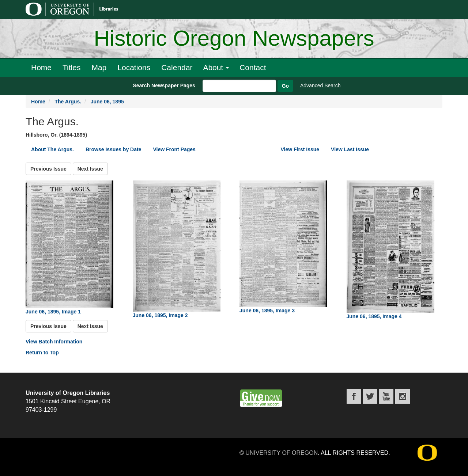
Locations (134, 67)
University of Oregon (282, 453)
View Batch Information (54, 342)
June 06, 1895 (107, 102)
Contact (253, 67)
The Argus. (68, 102)
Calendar (177, 67)
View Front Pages (174, 149)
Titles (71, 67)
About (216, 67)
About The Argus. (52, 149)
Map (99, 67)
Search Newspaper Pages (164, 85)
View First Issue (300, 149)
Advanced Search (320, 85)
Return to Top (42, 353)
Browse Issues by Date (114, 149)
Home (41, 67)
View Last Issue (350, 149)
